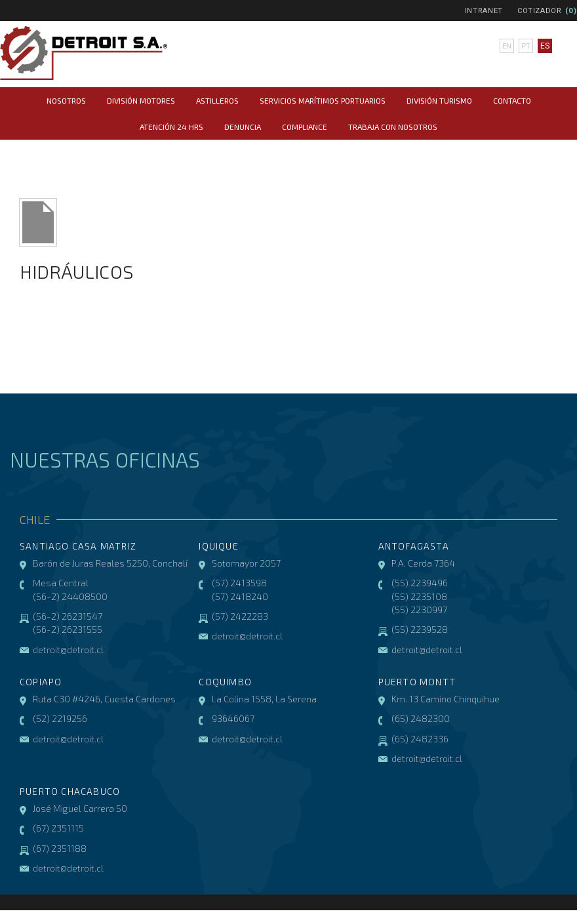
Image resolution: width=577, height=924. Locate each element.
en (507, 46)
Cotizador (540, 11)
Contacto (512, 100)
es (544, 46)
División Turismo (439, 100)
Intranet (484, 11)
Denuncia (243, 127)
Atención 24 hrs (171, 127)
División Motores (141, 100)
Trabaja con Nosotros (393, 127)
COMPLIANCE (305, 127)
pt (525, 46)
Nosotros (66, 100)
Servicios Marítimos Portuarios (323, 100)
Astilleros (217, 100)
